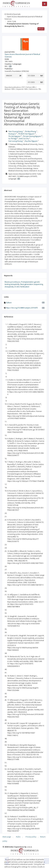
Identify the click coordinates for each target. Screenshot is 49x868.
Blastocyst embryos (12, 282)
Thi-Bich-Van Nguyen (26, 134)
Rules (18, 837)
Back (41, 29)
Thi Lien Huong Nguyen (32, 136)
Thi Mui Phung (30, 131)
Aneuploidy (9, 287)
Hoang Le (12, 134)
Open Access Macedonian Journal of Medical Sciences (23, 18)
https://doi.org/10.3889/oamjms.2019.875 (22, 308)
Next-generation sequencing (32, 284)
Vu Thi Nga (13, 139)
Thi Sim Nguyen (14, 136)
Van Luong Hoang (15, 141)
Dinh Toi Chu (24, 139)
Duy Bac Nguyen (31, 141)
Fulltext (9, 303)
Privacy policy (31, 837)
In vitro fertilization (22, 287)
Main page (7, 837)
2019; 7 (12, 21)
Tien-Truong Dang (15, 131)
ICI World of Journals (13, 14)
